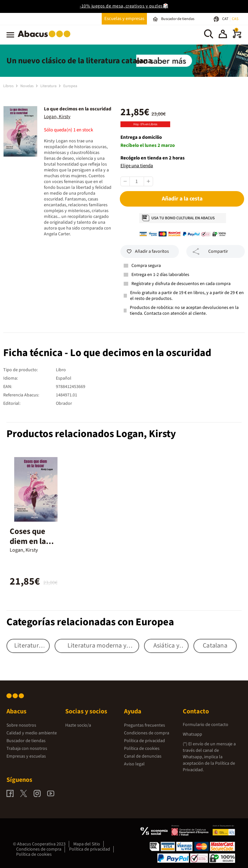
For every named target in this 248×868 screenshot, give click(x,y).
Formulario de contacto (206, 725)
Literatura (49, 86)
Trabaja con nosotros (27, 749)
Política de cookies (142, 749)
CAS (235, 19)
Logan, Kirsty (57, 117)
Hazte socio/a (78, 725)
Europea (70, 86)
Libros (9, 86)
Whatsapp (192, 734)
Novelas (27, 86)
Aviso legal (134, 764)
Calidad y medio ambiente (32, 733)
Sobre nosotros (21, 725)
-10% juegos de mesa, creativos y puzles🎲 (124, 6)
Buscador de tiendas (26, 741)
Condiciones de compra (147, 733)
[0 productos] (237, 37)
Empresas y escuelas (26, 756)
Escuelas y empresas (124, 19)
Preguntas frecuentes (145, 725)
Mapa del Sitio (87, 844)
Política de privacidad (145, 741)
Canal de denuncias (143, 756)
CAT (226, 19)
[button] (223, 35)
